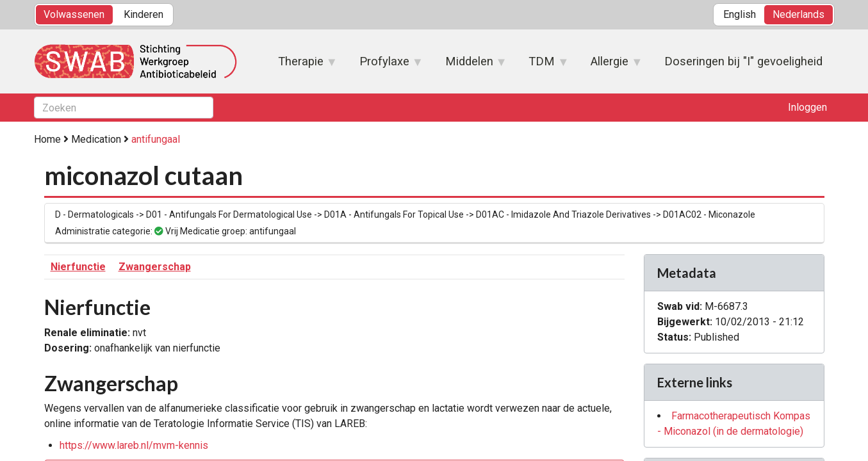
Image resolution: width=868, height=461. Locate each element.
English (740, 14)
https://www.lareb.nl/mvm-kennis (134, 445)
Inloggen (807, 107)
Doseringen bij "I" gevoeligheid (743, 61)
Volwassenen (74, 14)
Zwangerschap (155, 267)
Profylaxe (384, 65)
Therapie (301, 65)
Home (47, 139)
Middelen (469, 65)
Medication (96, 139)
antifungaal (156, 139)
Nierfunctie (78, 267)
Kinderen (143, 14)
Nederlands (798, 14)
